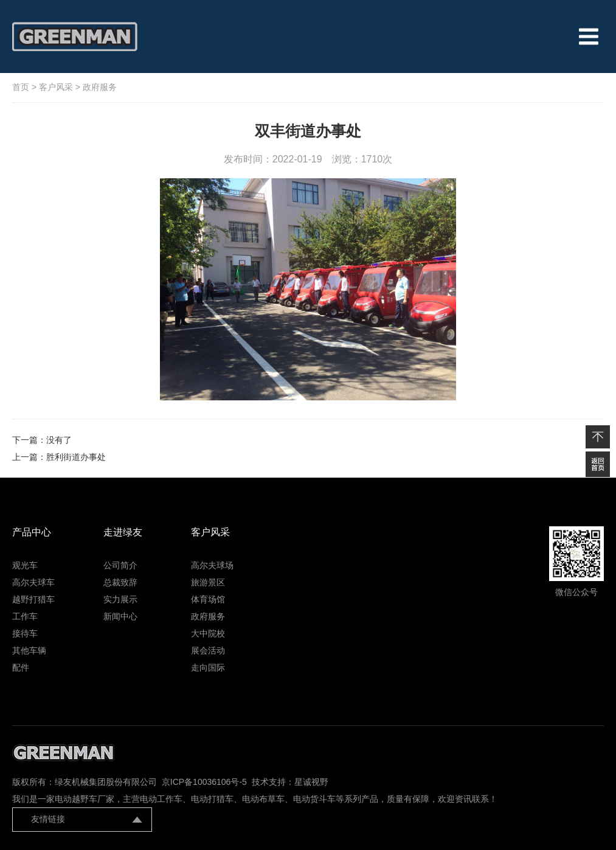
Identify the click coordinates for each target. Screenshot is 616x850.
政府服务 (100, 87)
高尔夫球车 (33, 582)
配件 (21, 667)
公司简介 (120, 565)
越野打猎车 (33, 599)
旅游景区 (208, 582)
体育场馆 (208, 599)
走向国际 (208, 667)
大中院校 (208, 633)
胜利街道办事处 (76, 457)
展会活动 (208, 650)
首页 (21, 87)
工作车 (25, 616)
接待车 (25, 633)
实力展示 (120, 599)
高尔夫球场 (212, 565)
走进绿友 (123, 532)
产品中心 (32, 532)
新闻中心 (120, 616)
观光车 (25, 565)
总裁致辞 (120, 582)
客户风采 (56, 87)
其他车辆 (29, 650)
